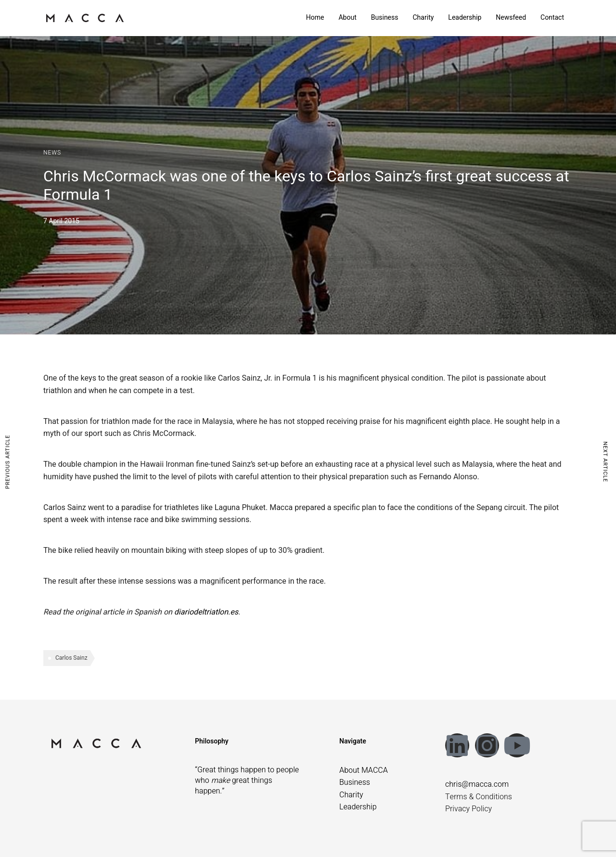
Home (315, 18)
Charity (423, 18)
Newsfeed (511, 18)
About (347, 18)
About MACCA (364, 770)
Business (385, 18)
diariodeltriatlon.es (206, 612)
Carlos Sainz (71, 658)
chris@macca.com (477, 784)
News (52, 153)
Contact (552, 18)
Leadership (465, 18)
